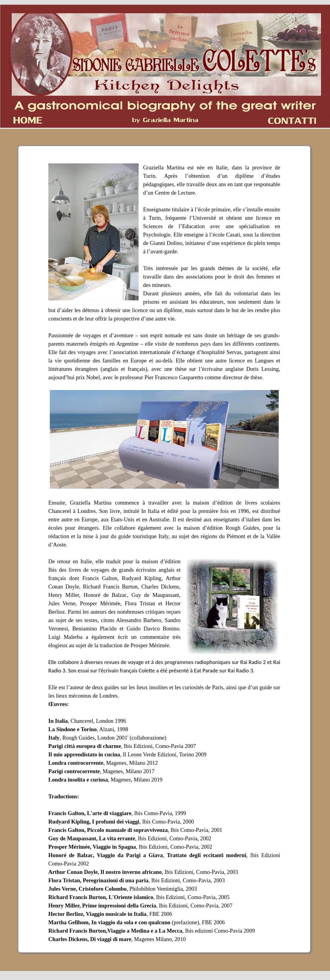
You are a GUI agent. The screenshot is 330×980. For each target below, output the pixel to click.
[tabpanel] (164, 549)
